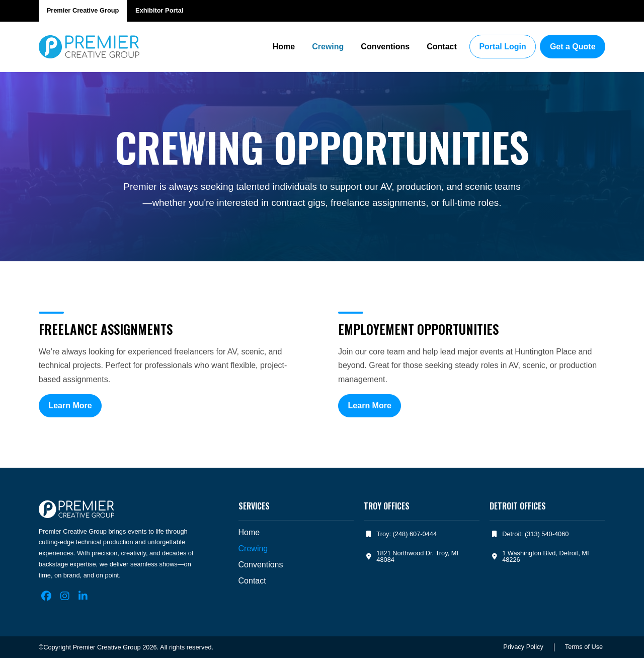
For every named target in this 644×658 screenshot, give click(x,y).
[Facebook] (46, 596)
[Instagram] (65, 596)
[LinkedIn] (83, 596)
